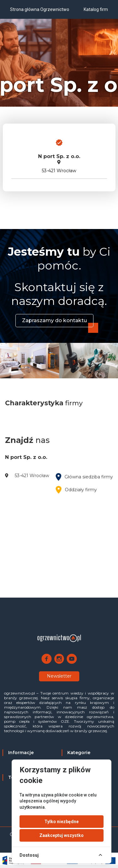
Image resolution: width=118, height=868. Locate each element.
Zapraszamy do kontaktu (54, 320)
